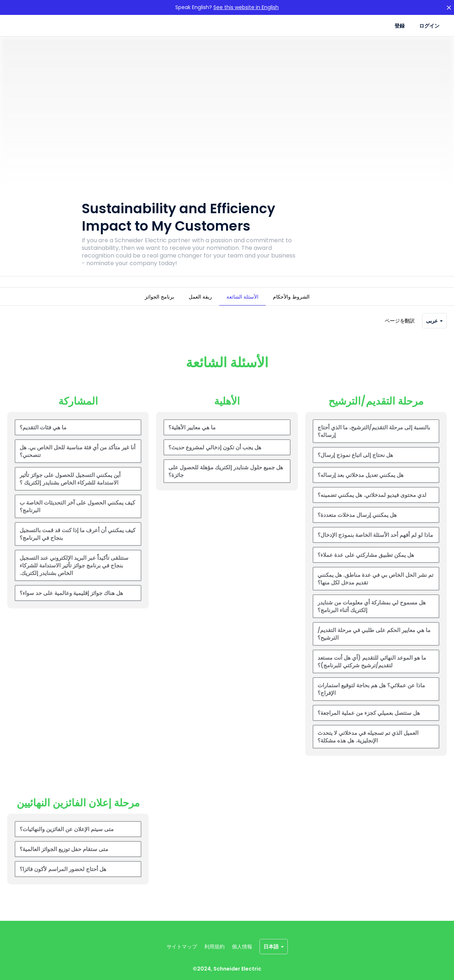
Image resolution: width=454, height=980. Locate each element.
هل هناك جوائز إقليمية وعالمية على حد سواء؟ (71, 603)
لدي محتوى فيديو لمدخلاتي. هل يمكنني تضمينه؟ (372, 505)
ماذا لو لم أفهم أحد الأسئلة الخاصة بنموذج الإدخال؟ (375, 545)
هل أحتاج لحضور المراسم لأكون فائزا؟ (63, 879)
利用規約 (214, 947)
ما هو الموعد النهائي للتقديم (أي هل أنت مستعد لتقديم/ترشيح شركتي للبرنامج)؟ (372, 672)
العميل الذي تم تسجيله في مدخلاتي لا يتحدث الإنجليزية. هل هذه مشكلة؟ (368, 747)
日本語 (274, 947)
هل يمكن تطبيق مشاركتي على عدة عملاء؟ (366, 565)
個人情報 (242, 947)
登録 (400, 26)
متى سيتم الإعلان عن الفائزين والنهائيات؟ (67, 839)
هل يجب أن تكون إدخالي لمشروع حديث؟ (215, 457)
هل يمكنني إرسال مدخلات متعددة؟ (357, 525)
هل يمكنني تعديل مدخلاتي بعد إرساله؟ (361, 485)
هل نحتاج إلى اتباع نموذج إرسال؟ (355, 465)
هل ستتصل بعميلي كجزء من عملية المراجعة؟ (369, 723)
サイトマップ (182, 947)
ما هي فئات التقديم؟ (43, 438)
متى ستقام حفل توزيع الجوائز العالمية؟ (64, 859)
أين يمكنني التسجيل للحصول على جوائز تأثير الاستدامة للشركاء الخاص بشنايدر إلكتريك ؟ (70, 489)
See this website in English (246, 7)
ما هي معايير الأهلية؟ (192, 438)
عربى (434, 331)
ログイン (429, 26)
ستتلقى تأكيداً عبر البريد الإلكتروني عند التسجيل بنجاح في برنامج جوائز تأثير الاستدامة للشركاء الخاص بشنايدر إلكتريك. (74, 576)
